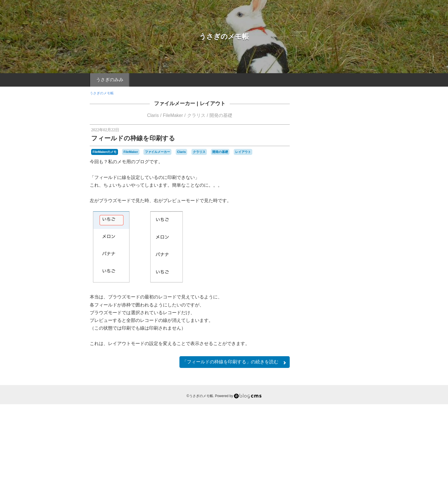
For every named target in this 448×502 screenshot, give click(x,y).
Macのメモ (330, 344)
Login (327, 466)
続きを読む (235, 362)
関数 (338, 440)
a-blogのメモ (330, 360)
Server (309, 396)
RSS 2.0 (310, 466)
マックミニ (344, 417)
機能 (348, 428)
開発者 (326, 440)
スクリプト (325, 409)
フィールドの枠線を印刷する (133, 138)
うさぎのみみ (110, 80)
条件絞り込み (321, 428)
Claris (153, 115)
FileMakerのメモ (105, 152)
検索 (338, 428)
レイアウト (213, 103)
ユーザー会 (314, 423)
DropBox (342, 384)
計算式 (331, 434)
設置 (343, 434)
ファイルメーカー (175, 103)
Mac (336, 390)
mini (345, 391)
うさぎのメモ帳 (224, 36)
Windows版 (336, 396)
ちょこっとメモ (330, 328)
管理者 (317, 435)
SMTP (320, 396)
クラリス (196, 115)
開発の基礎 (221, 115)
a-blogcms (312, 384)
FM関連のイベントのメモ (330, 310)
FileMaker (173, 115)
